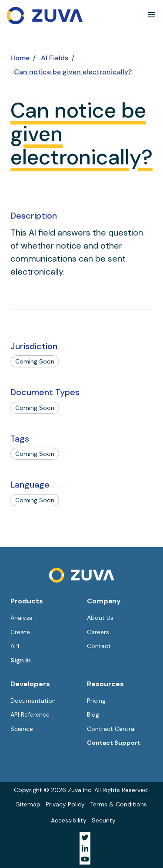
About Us (100, 618)
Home (20, 58)
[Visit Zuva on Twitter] (85, 837)
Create (20, 632)
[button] (152, 15)
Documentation (33, 701)
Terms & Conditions (118, 804)
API (15, 646)
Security (104, 820)
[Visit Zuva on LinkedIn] (85, 848)
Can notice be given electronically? (73, 72)
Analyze (22, 618)
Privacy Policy (65, 804)
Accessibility (69, 820)
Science (22, 729)
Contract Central (111, 729)
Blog (93, 714)
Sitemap (28, 804)
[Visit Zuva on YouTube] (85, 859)
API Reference (30, 714)
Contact (99, 646)
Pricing (96, 701)
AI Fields (55, 58)
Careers (98, 632)
